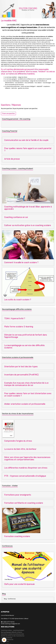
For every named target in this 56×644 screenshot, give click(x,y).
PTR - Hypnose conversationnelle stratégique (25, 476)
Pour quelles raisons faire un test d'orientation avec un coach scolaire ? (28, 395)
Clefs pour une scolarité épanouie (19, 584)
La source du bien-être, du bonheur (20, 449)
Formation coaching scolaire (17, 536)
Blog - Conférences (10, 599)
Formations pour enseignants (18, 495)
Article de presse (12, 159)
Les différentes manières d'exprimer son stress (26, 468)
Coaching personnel (7, 640)
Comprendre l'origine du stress (18, 441)
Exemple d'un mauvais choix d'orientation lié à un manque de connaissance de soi (26, 384)
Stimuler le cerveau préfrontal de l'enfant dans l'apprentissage (26, 336)
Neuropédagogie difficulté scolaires (12, 632)
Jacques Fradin (13, 51)
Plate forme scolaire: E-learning (19, 327)
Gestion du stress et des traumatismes (13, 636)
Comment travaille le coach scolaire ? (21, 262)
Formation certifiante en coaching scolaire (24, 503)
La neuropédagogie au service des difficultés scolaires (24, 347)
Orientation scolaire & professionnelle (12, 634)
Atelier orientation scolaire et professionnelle (25, 404)
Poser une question (8, 113)
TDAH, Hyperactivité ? (15, 318)
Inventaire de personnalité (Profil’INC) (21, 375)
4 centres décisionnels (15, 69)
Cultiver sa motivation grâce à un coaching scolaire (28, 225)
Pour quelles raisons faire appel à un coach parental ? (28, 150)
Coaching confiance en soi (16, 217)
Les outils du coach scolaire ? (18, 300)
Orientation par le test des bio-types (21, 367)
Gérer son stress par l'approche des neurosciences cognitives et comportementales (27, 458)
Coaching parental (7, 638)
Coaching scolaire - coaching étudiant (13, 630)
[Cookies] (4, 640)
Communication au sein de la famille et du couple (26, 140)
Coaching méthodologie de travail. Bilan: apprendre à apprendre (28, 208)
